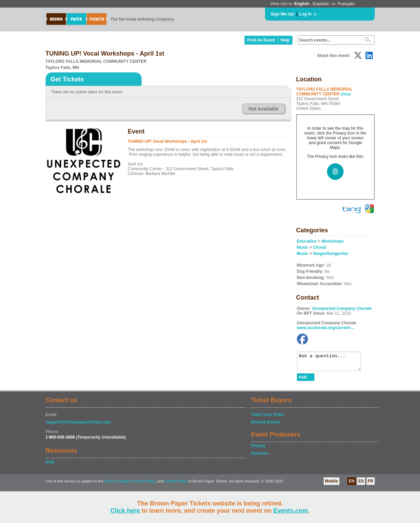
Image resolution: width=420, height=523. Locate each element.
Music (303, 247)
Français (346, 4)
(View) (345, 94)
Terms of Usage (117, 484)
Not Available (264, 109)
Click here (125, 511)
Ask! (303, 380)
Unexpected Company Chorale (342, 309)
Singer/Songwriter (331, 254)
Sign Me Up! (283, 14)
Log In (305, 14)
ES (361, 484)
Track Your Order (268, 418)
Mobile (332, 484)
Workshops (332, 241)
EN (352, 484)
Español (321, 4)
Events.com (291, 511)
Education (307, 241)
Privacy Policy (144, 484)
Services (259, 456)
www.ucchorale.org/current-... (326, 328)
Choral (320, 247)
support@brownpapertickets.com (78, 425)
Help (285, 40)
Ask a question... (332, 363)
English (302, 4)
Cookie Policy (176, 484)
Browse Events (266, 425)
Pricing (258, 449)
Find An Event (261, 40)
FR (371, 484)
